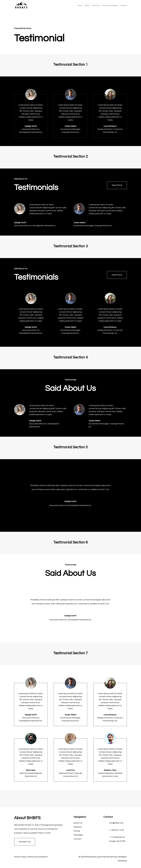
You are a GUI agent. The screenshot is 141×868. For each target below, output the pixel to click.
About (87, 5)
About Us (78, 823)
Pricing (77, 831)
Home (80, 5)
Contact (124, 5)
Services (96, 5)
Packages (78, 835)
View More (117, 185)
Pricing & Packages (110, 5)
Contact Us (25, 842)
